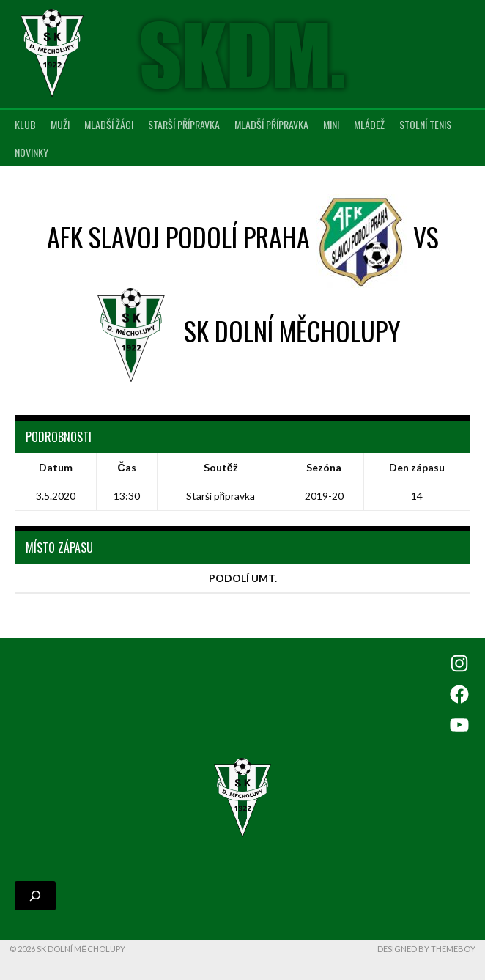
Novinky (32, 152)
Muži (60, 124)
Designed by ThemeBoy (426, 949)
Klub (25, 124)
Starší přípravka (184, 124)
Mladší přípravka (271, 124)
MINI (331, 124)
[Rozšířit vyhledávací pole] (35, 896)
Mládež (369, 124)
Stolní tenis (425, 124)
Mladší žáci (109, 124)
